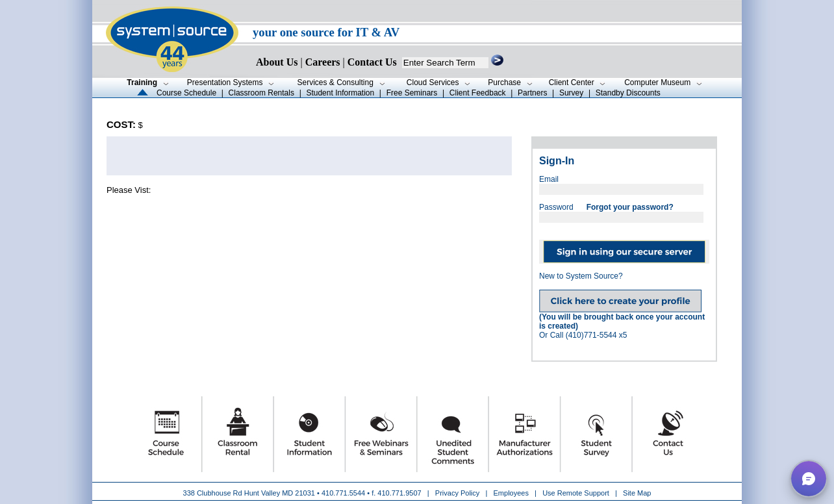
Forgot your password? (630, 207)
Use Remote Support (576, 493)
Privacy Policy (459, 493)
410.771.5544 (343, 493)
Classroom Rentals (261, 93)
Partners (532, 93)
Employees (511, 493)
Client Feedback (478, 93)
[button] (809, 479)
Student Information (340, 93)
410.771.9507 (399, 493)
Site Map (637, 493)
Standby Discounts (628, 93)
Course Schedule (186, 93)
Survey (571, 93)
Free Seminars (412, 93)
